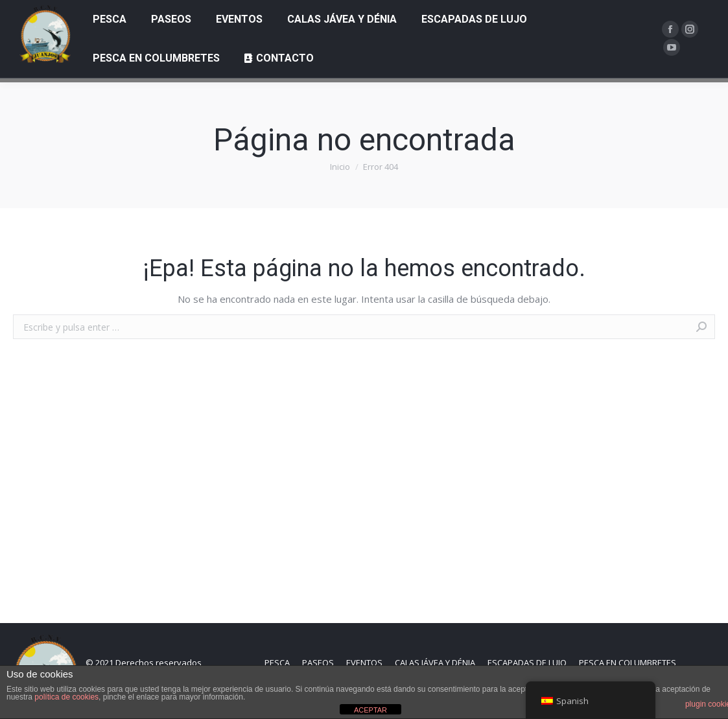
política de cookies (66, 697)
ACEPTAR (370, 710)
